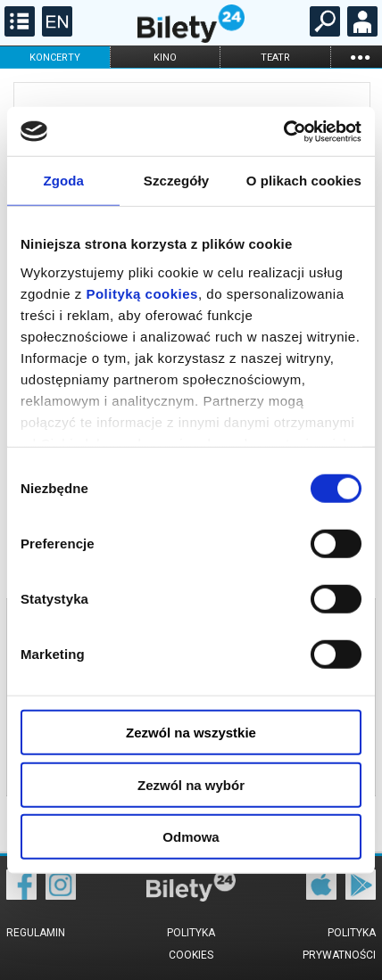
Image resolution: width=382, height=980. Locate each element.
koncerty (55, 58)
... (360, 57)
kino (165, 58)
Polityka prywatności (339, 944)
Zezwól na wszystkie (191, 733)
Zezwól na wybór (191, 784)
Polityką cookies (142, 293)
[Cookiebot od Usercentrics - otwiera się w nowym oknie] (283, 131)
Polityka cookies (191, 944)
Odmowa (191, 837)
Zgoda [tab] (63, 181)
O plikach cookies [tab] (304, 181)
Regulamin (36, 933)
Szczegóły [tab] (176, 181)
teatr (275, 58)
